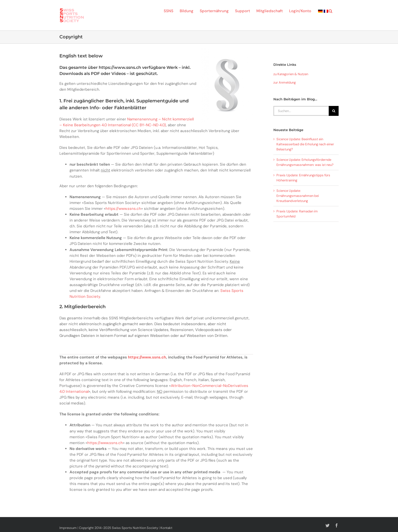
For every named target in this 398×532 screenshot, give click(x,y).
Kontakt (166, 528)
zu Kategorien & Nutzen (291, 74)
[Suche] (334, 111)
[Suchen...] (301, 111)
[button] (330, 11)
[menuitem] (320, 11)
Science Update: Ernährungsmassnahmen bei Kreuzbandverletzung (298, 196)
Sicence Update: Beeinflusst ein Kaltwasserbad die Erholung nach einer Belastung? (305, 144)
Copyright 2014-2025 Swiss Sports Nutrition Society (119, 528)
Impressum (68, 528)
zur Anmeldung (285, 82)
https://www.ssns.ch (123, 209)
